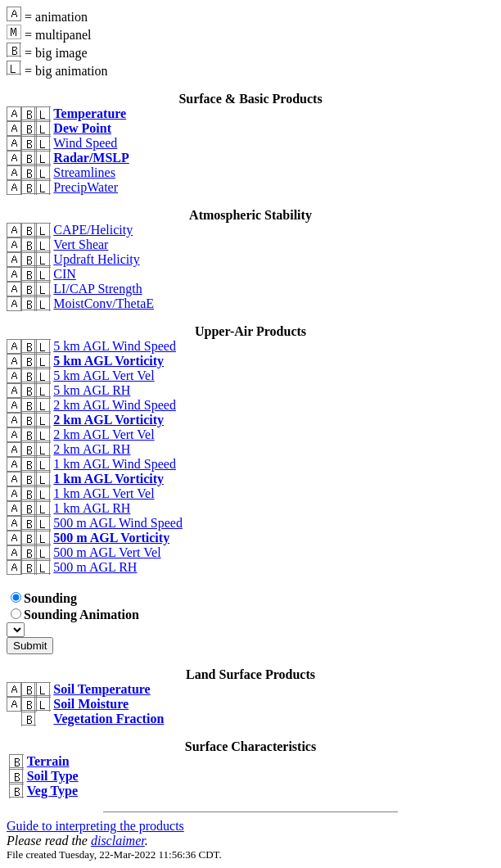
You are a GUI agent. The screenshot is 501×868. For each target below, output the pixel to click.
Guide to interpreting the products (95, 826)
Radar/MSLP (91, 158)
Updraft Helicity (96, 259)
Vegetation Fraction (108, 719)
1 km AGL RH (92, 508)
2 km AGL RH (92, 449)
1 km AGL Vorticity (108, 479)
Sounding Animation (75, 615)
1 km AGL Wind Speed (115, 464)
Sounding (44, 598)
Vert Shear (81, 244)
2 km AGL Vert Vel (104, 434)
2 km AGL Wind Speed (115, 405)
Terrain (48, 761)
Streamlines (84, 172)
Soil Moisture (91, 704)
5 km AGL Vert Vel (104, 375)
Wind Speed (85, 143)
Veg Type (52, 791)
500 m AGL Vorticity (111, 538)
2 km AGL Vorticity (108, 420)
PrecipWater (86, 187)
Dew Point (82, 128)
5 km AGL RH (92, 390)
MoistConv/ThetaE (104, 303)
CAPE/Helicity (93, 230)
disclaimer (118, 841)
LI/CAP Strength (97, 289)
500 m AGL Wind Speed (118, 523)
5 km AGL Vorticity (108, 361)
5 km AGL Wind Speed (115, 346)
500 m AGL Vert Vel (107, 552)
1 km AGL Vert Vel (104, 493)
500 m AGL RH (95, 567)
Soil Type (53, 776)
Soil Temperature (102, 689)
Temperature (90, 113)
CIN (65, 274)
